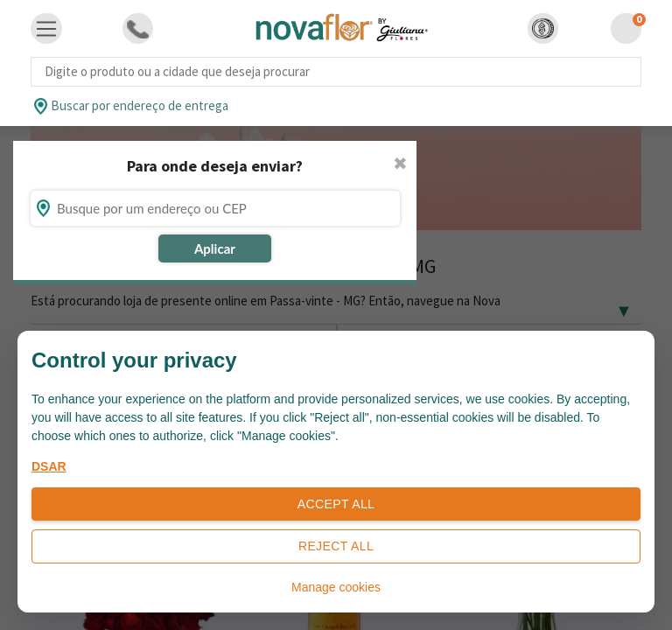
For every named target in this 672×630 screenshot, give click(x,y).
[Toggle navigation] (46, 29)
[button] (543, 28)
